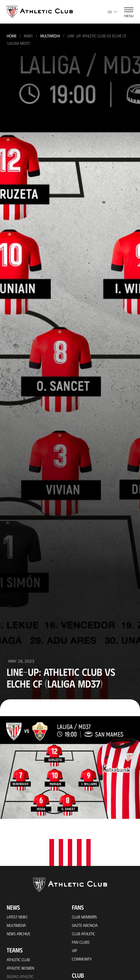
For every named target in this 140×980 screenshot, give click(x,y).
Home (12, 36)
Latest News (17, 917)
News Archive (18, 934)
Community (82, 959)
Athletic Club (18, 959)
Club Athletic (83, 934)
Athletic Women (20, 968)
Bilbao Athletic (20, 976)
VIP (74, 950)
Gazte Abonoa (85, 925)
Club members (84, 917)
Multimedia (50, 36)
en (113, 12)
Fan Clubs (81, 942)
